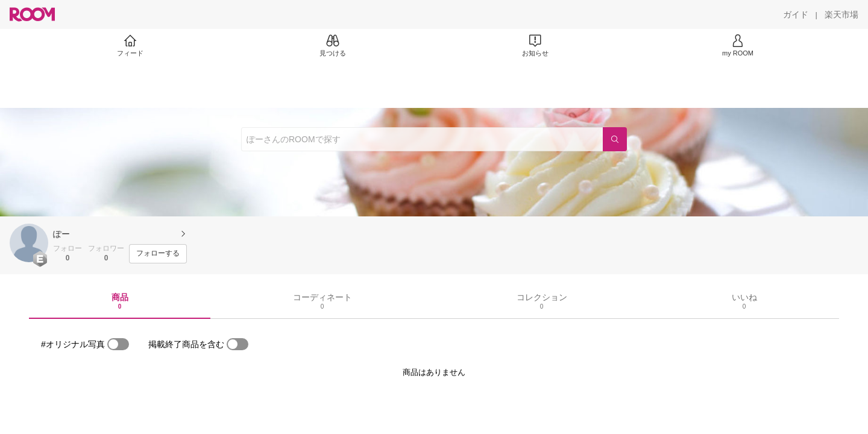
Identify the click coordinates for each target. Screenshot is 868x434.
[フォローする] (158, 254)
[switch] (118, 344)
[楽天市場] (841, 14)
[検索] (615, 139)
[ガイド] (796, 14)
